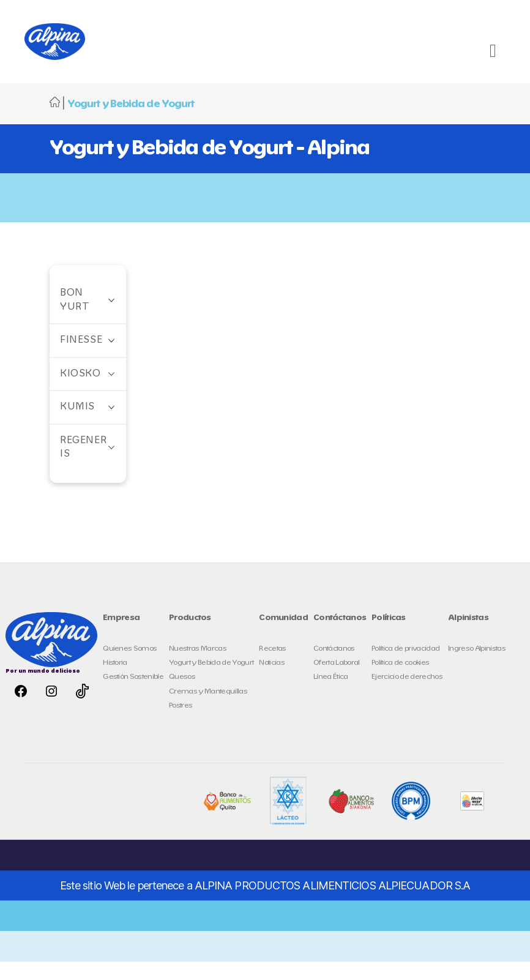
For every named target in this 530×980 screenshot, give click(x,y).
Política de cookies (400, 681)
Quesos (182, 695)
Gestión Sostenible (133, 695)
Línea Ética (331, 695)
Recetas (272, 667)
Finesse (81, 358)
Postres (181, 724)
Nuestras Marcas (198, 667)
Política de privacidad (405, 667)
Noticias (272, 681)
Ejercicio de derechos (407, 695)
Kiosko (80, 392)
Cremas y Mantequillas (208, 710)
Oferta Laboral (337, 681)
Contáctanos (334, 667)
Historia (115, 681)
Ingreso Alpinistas (477, 667)
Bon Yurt (75, 318)
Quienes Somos (130, 667)
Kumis (77, 425)
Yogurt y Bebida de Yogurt (211, 681)
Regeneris (83, 466)
